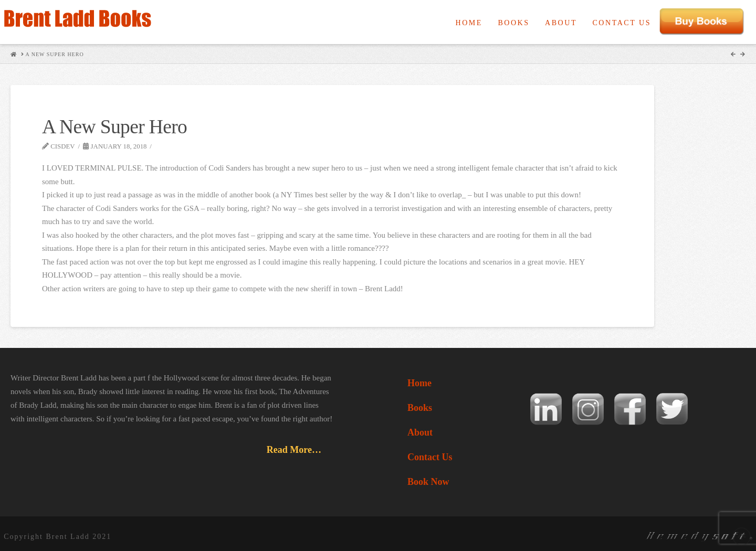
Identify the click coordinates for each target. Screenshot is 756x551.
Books (420, 408)
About (420, 432)
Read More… (294, 450)
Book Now (428, 482)
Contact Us (430, 457)
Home (419, 383)
